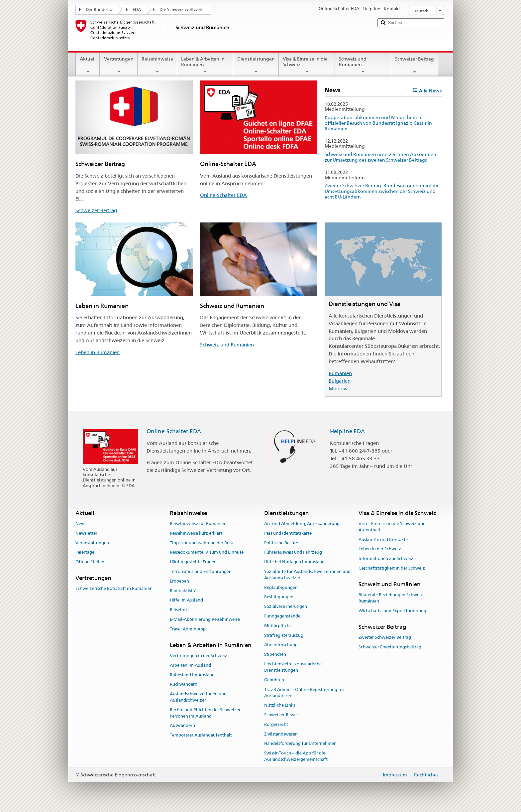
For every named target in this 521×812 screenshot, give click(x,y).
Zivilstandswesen (281, 734)
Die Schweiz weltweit (181, 9)
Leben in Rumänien (98, 352)
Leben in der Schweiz (380, 549)
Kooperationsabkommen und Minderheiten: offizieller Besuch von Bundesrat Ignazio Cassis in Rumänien (378, 123)
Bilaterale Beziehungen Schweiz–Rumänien (392, 598)
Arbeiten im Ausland (190, 665)
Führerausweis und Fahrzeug (293, 552)
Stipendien (275, 655)
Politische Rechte (281, 543)
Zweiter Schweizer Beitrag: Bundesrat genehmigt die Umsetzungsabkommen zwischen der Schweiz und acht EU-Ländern (382, 191)
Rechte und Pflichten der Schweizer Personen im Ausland (205, 713)
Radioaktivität (184, 591)
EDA (137, 9)
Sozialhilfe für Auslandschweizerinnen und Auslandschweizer (307, 575)
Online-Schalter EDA (223, 195)
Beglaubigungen (281, 587)
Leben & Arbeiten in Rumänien (205, 65)
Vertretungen (118, 65)
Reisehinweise (157, 65)
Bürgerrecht (276, 724)
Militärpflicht (278, 626)
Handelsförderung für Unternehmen (300, 744)
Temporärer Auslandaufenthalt (201, 735)
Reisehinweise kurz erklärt (196, 533)
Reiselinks (180, 610)
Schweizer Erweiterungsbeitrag (390, 647)
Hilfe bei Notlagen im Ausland (294, 562)
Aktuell (88, 65)
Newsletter (86, 533)
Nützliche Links (280, 705)
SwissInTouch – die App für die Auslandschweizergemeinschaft (296, 756)
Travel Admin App (188, 629)
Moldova (339, 389)
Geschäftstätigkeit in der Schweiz (392, 568)
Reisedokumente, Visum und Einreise (207, 552)
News (81, 524)
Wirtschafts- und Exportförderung (392, 611)
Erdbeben (179, 581)
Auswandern (182, 726)
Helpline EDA (347, 431)
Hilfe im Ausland (186, 600)
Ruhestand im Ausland (192, 675)
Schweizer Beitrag (415, 65)
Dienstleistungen (256, 65)
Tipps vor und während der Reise (202, 543)
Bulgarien (340, 381)
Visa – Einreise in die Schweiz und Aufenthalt (392, 527)
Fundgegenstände (282, 616)
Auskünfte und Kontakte (383, 540)
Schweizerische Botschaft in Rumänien (114, 589)
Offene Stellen (90, 562)
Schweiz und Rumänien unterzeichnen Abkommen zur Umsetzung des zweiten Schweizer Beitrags (380, 157)
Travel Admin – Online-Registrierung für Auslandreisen (304, 693)
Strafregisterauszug (284, 635)
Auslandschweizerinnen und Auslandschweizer (198, 697)
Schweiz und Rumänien (363, 65)
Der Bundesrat (100, 9)
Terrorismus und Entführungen (201, 571)
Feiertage (85, 552)
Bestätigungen (279, 597)
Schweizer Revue (281, 715)
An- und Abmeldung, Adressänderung (302, 524)
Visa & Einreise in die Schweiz (307, 65)
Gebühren (274, 680)
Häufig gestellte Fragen (193, 562)
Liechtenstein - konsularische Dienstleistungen (293, 667)
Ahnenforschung (281, 645)
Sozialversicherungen (286, 606)
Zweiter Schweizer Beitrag (385, 637)
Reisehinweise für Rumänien (198, 524)
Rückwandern (184, 684)
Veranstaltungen (92, 543)
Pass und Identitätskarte (288, 533)
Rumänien (340, 373)
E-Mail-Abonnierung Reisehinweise (205, 619)
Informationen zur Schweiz (386, 558)
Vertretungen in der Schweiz (199, 656)
